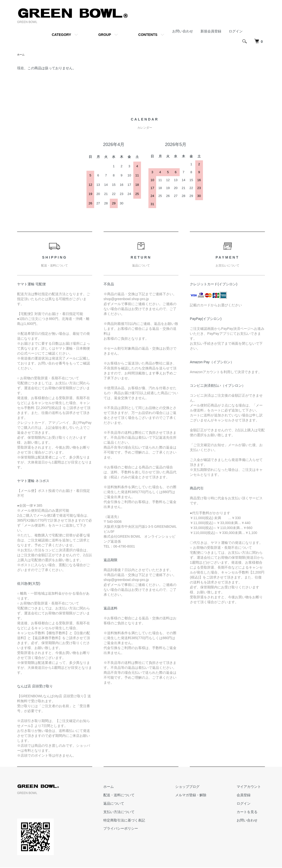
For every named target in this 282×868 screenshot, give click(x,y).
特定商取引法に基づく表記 (144, 821)
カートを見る (251, 813)
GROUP (105, 35)
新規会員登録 (211, 31)
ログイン (236, 31)
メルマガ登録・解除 (203, 796)
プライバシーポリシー (141, 829)
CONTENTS (148, 35)
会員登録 (248, 796)
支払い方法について (139, 813)
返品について (134, 804)
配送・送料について (139, 796)
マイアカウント (253, 787)
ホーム (22, 55)
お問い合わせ (183, 31)
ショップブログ (199, 787)
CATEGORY (61, 35)
